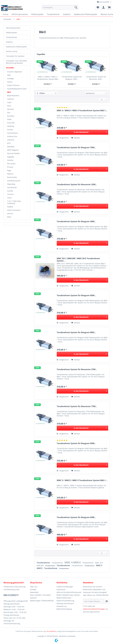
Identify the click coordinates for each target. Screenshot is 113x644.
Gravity (10, 130)
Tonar (9, 198)
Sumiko (10, 191)
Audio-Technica (13, 85)
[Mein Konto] (103, 7)
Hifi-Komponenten (13, 28)
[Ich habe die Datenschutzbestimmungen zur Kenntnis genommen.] (84, 606)
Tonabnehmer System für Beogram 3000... (76, 221)
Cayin (9, 102)
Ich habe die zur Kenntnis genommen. (96, 609)
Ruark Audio (12, 177)
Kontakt (33, 589)
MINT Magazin (13, 150)
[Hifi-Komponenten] (20, 14)
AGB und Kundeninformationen (69, 592)
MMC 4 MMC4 (73, 562)
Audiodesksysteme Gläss (17, 89)
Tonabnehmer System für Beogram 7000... (72, 78)
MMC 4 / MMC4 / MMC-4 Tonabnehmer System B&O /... (48, 78)
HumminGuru (13, 133)
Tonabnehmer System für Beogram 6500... (76, 295)
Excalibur (11, 116)
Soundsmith (12, 187)
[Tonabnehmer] (53, 14)
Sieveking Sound (14, 181)
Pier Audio (11, 164)
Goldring (11, 126)
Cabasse (10, 99)
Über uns (34, 587)
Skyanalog (11, 184)
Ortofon (10, 160)
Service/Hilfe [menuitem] (103, 2)
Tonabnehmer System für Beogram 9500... (76, 443)
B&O (9, 92)
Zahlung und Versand (65, 603)
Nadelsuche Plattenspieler (16, 47)
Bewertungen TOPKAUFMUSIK (42, 601)
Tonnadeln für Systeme (15, 56)
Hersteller (10, 68)
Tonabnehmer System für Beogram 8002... (76, 332)
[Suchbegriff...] (60, 7)
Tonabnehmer (12, 37)
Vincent (10, 214)
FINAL (9, 119)
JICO (9, 143)
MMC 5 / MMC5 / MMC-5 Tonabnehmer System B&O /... (82, 480)
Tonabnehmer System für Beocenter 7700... (77, 406)
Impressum (61, 589)
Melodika (11, 147)
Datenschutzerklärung (65, 601)
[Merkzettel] (98, 7)
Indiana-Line (12, 136)
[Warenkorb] (109, 7)
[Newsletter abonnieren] (107, 601)
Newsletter (34, 592)
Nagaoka (11, 157)
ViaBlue (10, 207)
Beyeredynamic (13, 96)
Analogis (11, 78)
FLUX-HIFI (11, 123)
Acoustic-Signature (15, 72)
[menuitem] (60, 9)
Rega (9, 170)
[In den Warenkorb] (82, 132)
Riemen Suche (12, 51)
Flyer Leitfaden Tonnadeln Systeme (40, 596)
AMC (9, 75)
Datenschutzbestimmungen (94, 609)
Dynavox (10, 109)
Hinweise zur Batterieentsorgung (64, 608)
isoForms (11, 140)
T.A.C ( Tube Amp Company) (14, 202)
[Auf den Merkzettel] (76, 138)
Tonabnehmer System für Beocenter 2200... (96, 78)
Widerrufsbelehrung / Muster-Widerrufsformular (68, 596)
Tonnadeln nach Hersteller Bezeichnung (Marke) (17, 62)
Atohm (10, 82)
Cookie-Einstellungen (65, 587)
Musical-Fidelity (13, 153)
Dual (9, 106)
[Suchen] (76, 7)
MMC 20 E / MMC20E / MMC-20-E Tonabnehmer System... (78, 260)
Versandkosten (51, 631)
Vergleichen (63, 138)
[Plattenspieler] (37, 14)
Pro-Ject (10, 167)
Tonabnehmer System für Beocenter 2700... (77, 369)
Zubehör (9, 42)
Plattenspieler (12, 33)
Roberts (10, 174)
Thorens (10, 194)
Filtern (41, 93)
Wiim (9, 217)
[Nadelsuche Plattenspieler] (86, 14)
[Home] (6, 14)
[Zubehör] (67, 14)
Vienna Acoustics (14, 210)
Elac (9, 113)
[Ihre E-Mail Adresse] (94, 601)
